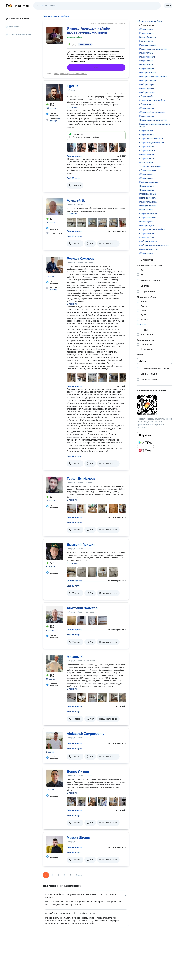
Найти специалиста (17, 19)
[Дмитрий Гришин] (55, 551)
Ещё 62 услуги (74, 522)
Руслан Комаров (81, 258)
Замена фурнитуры (149, 249)
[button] (75, 185)
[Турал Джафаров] (55, 485)
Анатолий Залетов (82, 608)
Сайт (96, 67)
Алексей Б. (76, 200)
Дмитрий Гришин (81, 545)
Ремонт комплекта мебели (152, 100)
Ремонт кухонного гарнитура (153, 49)
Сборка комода (147, 104)
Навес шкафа (146, 162)
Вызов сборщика (148, 37)
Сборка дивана (147, 135)
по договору (55, 120)
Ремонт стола (146, 65)
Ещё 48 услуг (74, 852)
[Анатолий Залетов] (55, 615)
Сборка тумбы (146, 96)
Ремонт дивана (147, 88)
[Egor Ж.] (55, 93)
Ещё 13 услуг (74, 711)
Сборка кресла (74, 156)
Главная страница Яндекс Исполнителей (18, 6)
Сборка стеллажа (148, 170)
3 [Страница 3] (58, 875)
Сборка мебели (147, 146)
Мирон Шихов (78, 838)
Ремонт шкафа (147, 154)
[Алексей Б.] (55, 207)
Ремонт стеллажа (148, 202)
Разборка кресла (148, 194)
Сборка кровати (147, 150)
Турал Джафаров (81, 478)
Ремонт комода (147, 33)
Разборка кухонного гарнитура (154, 245)
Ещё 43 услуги (74, 748)
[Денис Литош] (55, 778)
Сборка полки (146, 131)
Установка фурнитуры (150, 166)
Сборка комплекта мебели (152, 229)
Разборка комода (148, 45)
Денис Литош (78, 771)
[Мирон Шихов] (55, 844)
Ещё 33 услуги (74, 236)
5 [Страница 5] (71, 875)
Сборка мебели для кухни (152, 112)
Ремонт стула (146, 53)
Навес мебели (146, 210)
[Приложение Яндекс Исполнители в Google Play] (146, 443)
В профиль (72, 107)
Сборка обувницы (148, 214)
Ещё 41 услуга (74, 456)
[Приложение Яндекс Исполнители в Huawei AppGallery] (146, 450)
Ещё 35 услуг (74, 815)
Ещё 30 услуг (74, 178)
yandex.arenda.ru (75, 37)
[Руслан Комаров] (55, 265)
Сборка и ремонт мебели (149, 21)
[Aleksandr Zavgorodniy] (55, 740)
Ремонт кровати (147, 57)
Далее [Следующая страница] (79, 875)
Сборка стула (146, 29)
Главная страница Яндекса (7, 6)
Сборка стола (146, 61)
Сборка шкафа (147, 69)
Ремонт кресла (147, 116)
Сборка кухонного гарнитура (153, 120)
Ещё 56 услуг (74, 635)
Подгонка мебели (148, 198)
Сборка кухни (146, 178)
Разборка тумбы (147, 225)
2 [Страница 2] (52, 875)
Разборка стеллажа (149, 182)
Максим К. (75, 657)
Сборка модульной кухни (152, 143)
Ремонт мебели (147, 237)
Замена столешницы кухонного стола (155, 125)
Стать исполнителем (18, 34)
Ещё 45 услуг (74, 586)
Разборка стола (147, 92)
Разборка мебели (148, 73)
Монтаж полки (146, 41)
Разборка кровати (148, 241)
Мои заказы (13, 27)
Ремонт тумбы (146, 221)
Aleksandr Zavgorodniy (86, 734)
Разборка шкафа (148, 80)
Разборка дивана (148, 206)
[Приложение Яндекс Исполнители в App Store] (146, 435)
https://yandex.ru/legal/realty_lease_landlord (70, 74)
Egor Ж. (73, 86)
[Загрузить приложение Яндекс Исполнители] (155, 405)
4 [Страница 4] (64, 875)
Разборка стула (147, 84)
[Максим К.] (55, 663)
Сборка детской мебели (151, 139)
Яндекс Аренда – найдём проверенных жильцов (89, 30)
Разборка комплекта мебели (153, 77)
